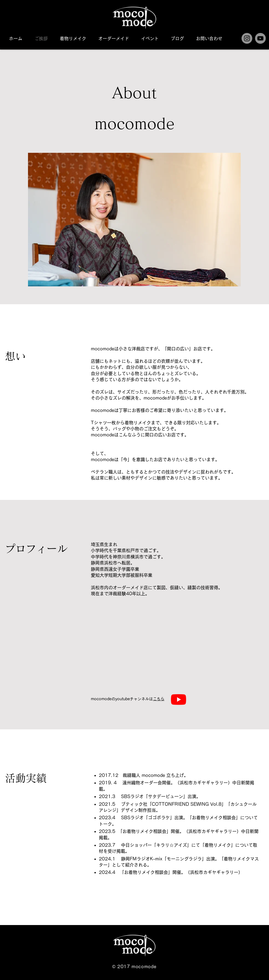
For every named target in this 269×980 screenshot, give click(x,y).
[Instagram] (247, 38)
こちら (159, 699)
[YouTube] (260, 38)
